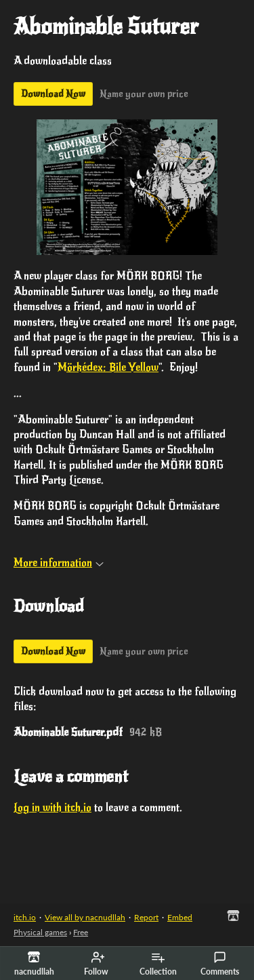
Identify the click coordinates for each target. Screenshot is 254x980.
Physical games (40, 932)
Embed (180, 917)
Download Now (53, 94)
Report (146, 917)
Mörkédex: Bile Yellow (108, 368)
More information (59, 563)
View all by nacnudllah (85, 917)
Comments (220, 964)
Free (81, 932)
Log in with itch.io (52, 808)
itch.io (25, 917)
